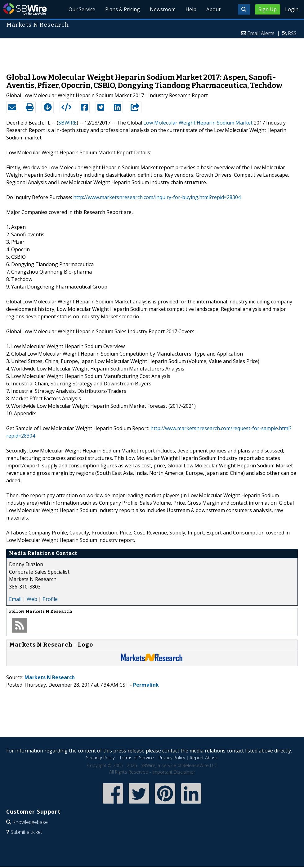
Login (292, 9)
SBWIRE (67, 123)
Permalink (146, 685)
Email (15, 599)
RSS (292, 33)
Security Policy (100, 758)
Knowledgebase (30, 822)
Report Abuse (204, 758)
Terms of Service (137, 758)
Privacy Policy (172, 758)
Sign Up (268, 9)
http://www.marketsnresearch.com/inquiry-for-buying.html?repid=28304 (157, 197)
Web (32, 599)
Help (191, 9)
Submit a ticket (26, 832)
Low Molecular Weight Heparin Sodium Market (198, 123)
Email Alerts (261, 33)
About (213, 9)
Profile (50, 599)
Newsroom (163, 9)
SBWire (25, 9)
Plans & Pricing (123, 9)
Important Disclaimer (174, 772)
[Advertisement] (152, 52)
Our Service (82, 9)
